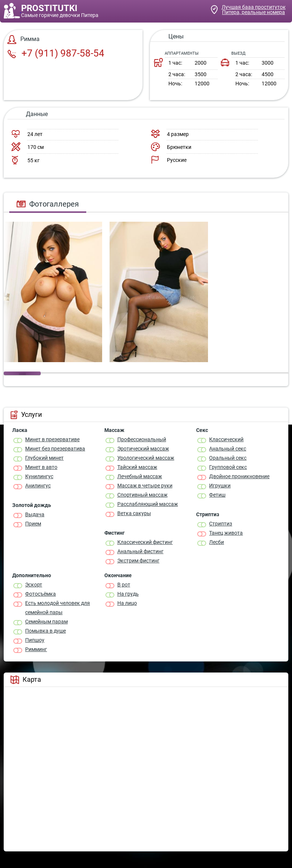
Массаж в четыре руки (145, 486)
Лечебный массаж (140, 476)
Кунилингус (39, 476)
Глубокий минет (44, 458)
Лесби (217, 542)
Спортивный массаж (142, 495)
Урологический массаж (146, 458)
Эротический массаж (143, 449)
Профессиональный (142, 439)
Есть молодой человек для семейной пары (58, 608)
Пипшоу (35, 640)
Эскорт (34, 585)
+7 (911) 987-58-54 (56, 53)
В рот (124, 585)
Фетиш (217, 495)
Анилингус (38, 486)
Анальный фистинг (140, 551)
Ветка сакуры (134, 513)
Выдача (35, 514)
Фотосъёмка (41, 594)
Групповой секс (228, 467)
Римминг (36, 649)
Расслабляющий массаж (148, 504)
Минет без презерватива (55, 449)
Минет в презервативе (52, 439)
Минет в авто (41, 467)
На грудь (128, 594)
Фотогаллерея (48, 204)
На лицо (127, 603)
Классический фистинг (145, 542)
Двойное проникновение (239, 476)
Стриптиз (221, 524)
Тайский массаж (137, 467)
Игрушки (220, 486)
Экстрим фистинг (138, 561)
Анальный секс (228, 449)
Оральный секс (228, 458)
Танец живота (226, 533)
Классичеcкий (226, 439)
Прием (33, 524)
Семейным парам (46, 622)
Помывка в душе (46, 631)
